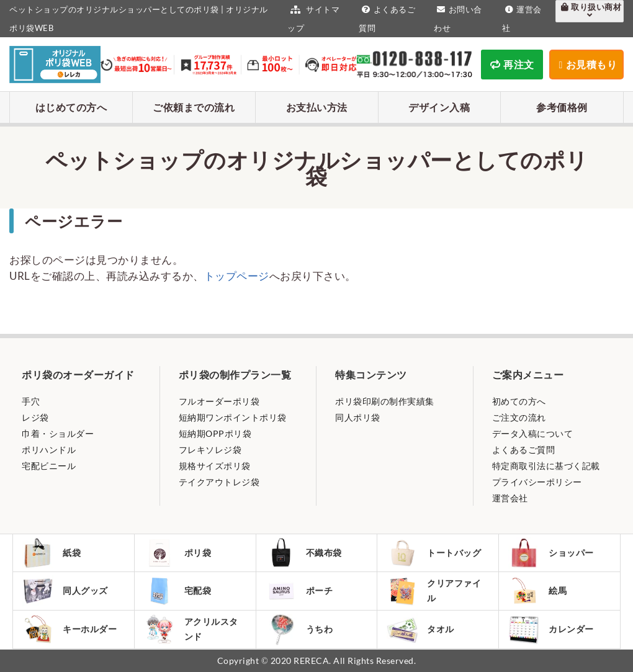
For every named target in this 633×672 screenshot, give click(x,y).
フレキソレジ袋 (210, 450)
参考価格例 (562, 107)
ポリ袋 (178, 553)
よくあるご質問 (524, 450)
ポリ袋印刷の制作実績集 (385, 401)
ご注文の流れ (519, 417)
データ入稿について (533, 433)
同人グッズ (65, 591)
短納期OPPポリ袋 (215, 433)
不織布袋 (304, 553)
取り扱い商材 (590, 11)
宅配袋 (178, 591)
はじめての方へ (71, 107)
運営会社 (510, 498)
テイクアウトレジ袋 (219, 482)
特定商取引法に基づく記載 (546, 466)
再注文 (512, 64)
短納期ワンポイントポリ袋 (233, 417)
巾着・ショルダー (58, 433)
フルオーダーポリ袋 (219, 401)
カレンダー (551, 629)
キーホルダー (70, 629)
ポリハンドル (49, 450)
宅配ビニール (49, 466)
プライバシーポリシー (537, 482)
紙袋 (52, 553)
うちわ (299, 629)
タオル (420, 629)
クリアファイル (434, 591)
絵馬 (537, 591)
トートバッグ (434, 553)
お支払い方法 (317, 107)
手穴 (31, 401)
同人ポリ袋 (358, 417)
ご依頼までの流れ (194, 107)
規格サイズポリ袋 (215, 466)
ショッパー (551, 553)
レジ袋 (35, 417)
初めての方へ (519, 401)
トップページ (237, 276)
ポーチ (299, 591)
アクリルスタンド (191, 629)
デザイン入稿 (439, 107)
